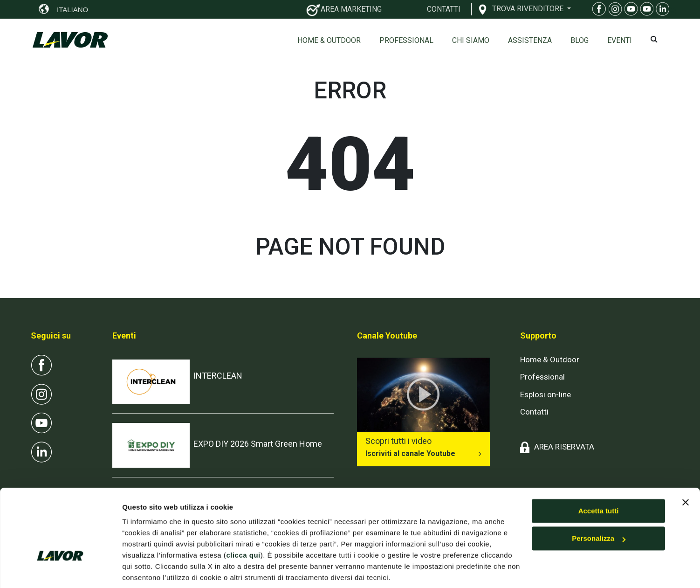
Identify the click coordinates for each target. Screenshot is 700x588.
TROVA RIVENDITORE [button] (529, 8)
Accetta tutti (599, 477)
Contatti (534, 412)
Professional (406, 40)
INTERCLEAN (218, 376)
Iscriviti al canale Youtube (410, 453)
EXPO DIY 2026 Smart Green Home (258, 444)
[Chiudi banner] (686, 469)
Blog (580, 40)
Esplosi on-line (546, 394)
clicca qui (243, 522)
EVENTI (620, 40)
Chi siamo (471, 40)
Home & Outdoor (329, 40)
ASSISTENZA (530, 40)
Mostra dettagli (147, 570)
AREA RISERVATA (564, 447)
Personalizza (599, 505)
